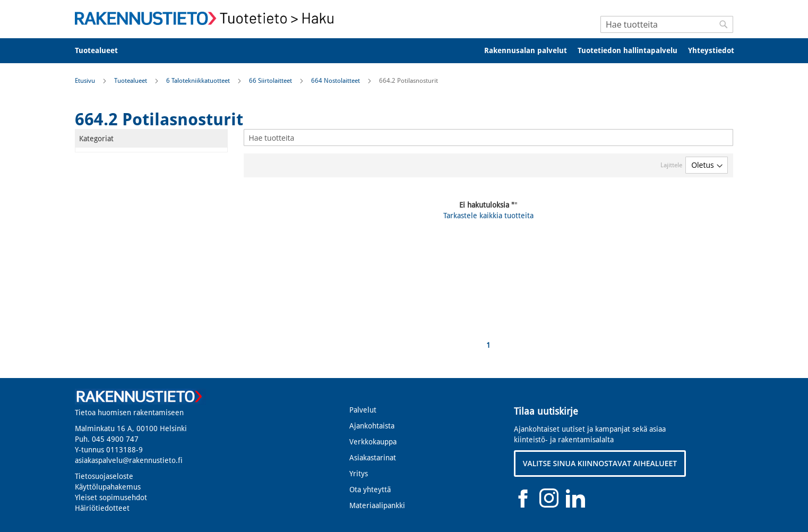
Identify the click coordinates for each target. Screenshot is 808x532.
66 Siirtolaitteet (271, 81)
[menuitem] (103, 51)
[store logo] (208, 18)
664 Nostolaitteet (336, 81)
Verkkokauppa (373, 442)
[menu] (404, 51)
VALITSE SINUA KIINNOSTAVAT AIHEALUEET (600, 463)
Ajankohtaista (372, 426)
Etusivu (86, 81)
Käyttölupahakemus (108, 487)
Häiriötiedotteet (102, 508)
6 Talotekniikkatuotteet (199, 81)
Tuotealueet (131, 81)
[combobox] (667, 24)
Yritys (359, 474)
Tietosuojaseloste (104, 476)
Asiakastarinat (373, 458)
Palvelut (363, 410)
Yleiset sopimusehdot (111, 497)
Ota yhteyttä (370, 490)
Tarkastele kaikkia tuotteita (488, 216)
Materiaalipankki (377, 505)
